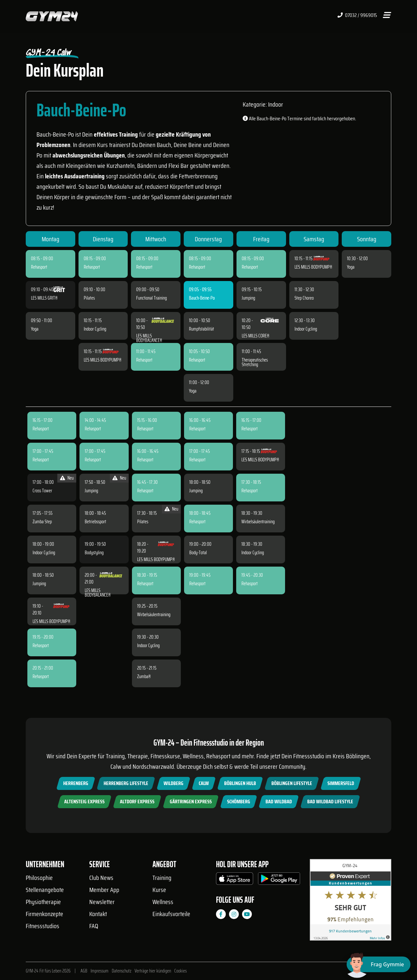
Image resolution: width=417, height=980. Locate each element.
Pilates (89, 298)
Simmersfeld (341, 783)
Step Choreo (304, 298)
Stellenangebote (45, 890)
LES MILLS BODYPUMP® (103, 360)
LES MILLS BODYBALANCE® (149, 338)
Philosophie (39, 878)
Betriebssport (95, 522)
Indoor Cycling (95, 329)
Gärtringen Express (191, 802)
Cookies (180, 971)
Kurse (159, 890)
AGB (84, 971)
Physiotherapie (43, 902)
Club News (101, 878)
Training (162, 878)
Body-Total (198, 553)
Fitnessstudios (43, 926)
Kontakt (98, 914)
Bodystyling (94, 553)
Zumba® (144, 676)
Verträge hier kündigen (153, 971)
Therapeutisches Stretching (255, 362)
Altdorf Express (137, 802)
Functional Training (151, 298)
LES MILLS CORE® (256, 336)
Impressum (100, 971)
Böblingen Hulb (240, 783)
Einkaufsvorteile (171, 914)
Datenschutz (122, 971)
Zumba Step (42, 522)
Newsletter (102, 902)
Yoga (35, 329)
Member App (104, 890)
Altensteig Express (84, 802)
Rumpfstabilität (201, 329)
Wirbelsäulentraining (154, 615)
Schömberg (239, 802)
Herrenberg (76, 783)
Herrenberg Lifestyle (126, 783)
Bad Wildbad (279, 802)
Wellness (163, 902)
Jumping (248, 298)
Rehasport (39, 267)
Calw (204, 783)
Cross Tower (42, 491)
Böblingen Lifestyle (292, 783)
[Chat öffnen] (379, 964)
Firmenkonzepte (44, 914)
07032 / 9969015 (357, 15)
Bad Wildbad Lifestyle (330, 802)
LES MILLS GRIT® (44, 298)
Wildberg (173, 783)
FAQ (94, 926)
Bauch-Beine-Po (202, 298)
